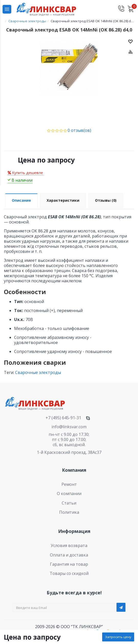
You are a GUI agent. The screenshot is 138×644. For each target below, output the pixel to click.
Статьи (69, 503)
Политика (69, 512)
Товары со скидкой (69, 573)
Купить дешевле (25, 173)
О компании (69, 493)
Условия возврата (69, 545)
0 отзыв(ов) (79, 130)
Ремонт (69, 484)
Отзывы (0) (106, 200)
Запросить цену (118, 637)
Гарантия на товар (69, 564)
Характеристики (63, 200)
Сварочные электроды (38, 372)
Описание (21, 200)
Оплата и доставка (69, 555)
